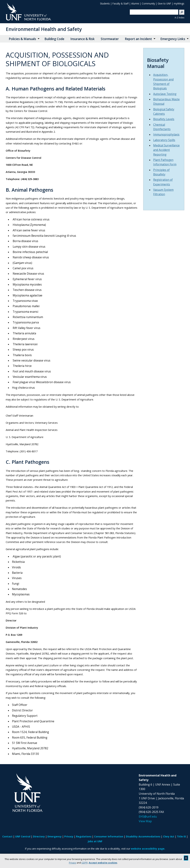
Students (105, 3)
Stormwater (110, 39)
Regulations (84, 836)
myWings (179, 3)
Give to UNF (164, 3)
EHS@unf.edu (148, 817)
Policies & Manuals (22, 39)
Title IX (181, 836)
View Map (145, 821)
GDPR (85, 863)
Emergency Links (173, 39)
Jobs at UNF (95, 841)
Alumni (135, 3)
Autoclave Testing (165, 94)
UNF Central (23, 836)
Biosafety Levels (164, 119)
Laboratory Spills (164, 140)
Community (148, 3)
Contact (7, 836)
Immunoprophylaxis (166, 135)
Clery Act (169, 836)
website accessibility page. (148, 849)
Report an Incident (138, 39)
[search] (153, 12)
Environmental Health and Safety (44, 29)
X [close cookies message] (186, 858)
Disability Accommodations (143, 836)
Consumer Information (109, 836)
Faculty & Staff (121, 3)
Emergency (55, 836)
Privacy (73, 863)
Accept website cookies (103, 863)
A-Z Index (179, 18)
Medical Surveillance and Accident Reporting (166, 150)
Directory (39, 836)
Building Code (54, 39)
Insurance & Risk (82, 39)
